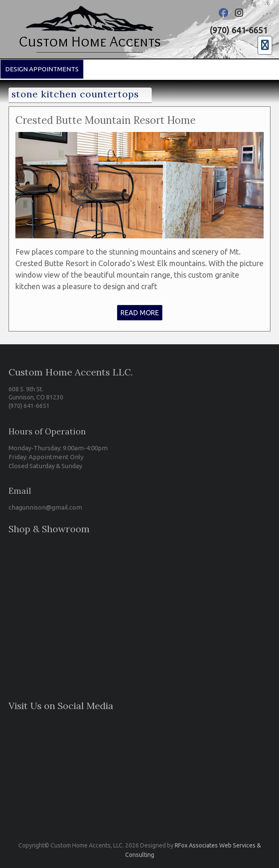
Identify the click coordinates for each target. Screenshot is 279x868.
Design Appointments (42, 69)
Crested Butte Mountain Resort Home (106, 120)
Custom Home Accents (90, 41)
